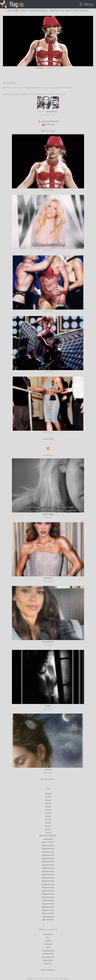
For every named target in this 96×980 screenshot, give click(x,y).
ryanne (48, 706)
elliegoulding (48, 514)
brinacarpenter (48, 950)
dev (48, 937)
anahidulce (48, 578)
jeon (48, 947)
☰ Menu (86, 4)
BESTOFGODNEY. (48, 836)
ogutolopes (48, 960)
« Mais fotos (48, 439)
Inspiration (48, 839)
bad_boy (48, 963)
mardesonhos (48, 954)
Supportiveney (48, 845)
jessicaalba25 (48, 642)
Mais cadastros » (48, 970)
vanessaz (48, 769)
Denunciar (48, 124)
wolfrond (48, 944)
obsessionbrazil (48, 957)
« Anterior (39, 68)
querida (48, 941)
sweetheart (48, 934)
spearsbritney (52, 111)
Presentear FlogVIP (48, 121)
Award (48, 794)
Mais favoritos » (48, 779)
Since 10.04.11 (48, 842)
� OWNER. (48, 920)
